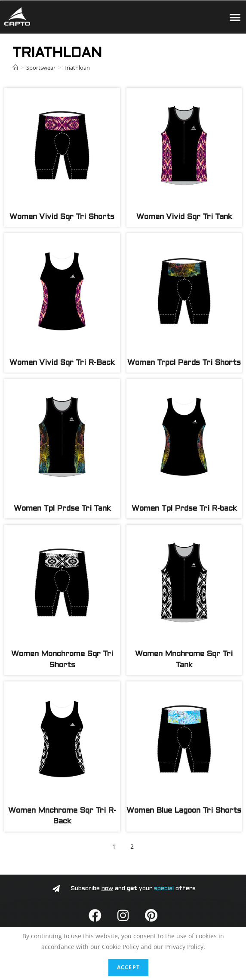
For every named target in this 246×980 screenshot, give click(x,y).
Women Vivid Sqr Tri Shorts (62, 217)
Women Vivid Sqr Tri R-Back (62, 363)
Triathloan (77, 68)
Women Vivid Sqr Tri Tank (184, 217)
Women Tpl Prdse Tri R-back (184, 509)
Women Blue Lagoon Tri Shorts (184, 811)
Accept (128, 967)
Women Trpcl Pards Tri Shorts (184, 363)
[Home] (15, 68)
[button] (235, 17)
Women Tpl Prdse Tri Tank (62, 509)
